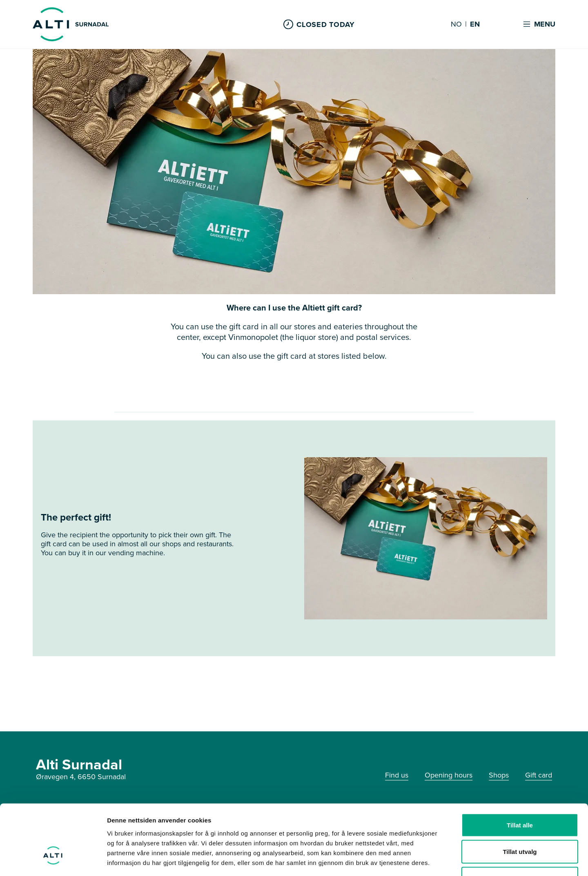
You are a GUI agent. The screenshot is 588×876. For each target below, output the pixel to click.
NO (456, 25)
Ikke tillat (520, 822)
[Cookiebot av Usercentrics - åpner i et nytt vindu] (53, 860)
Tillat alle (520, 769)
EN (475, 25)
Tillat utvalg (520, 796)
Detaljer (435, 860)
